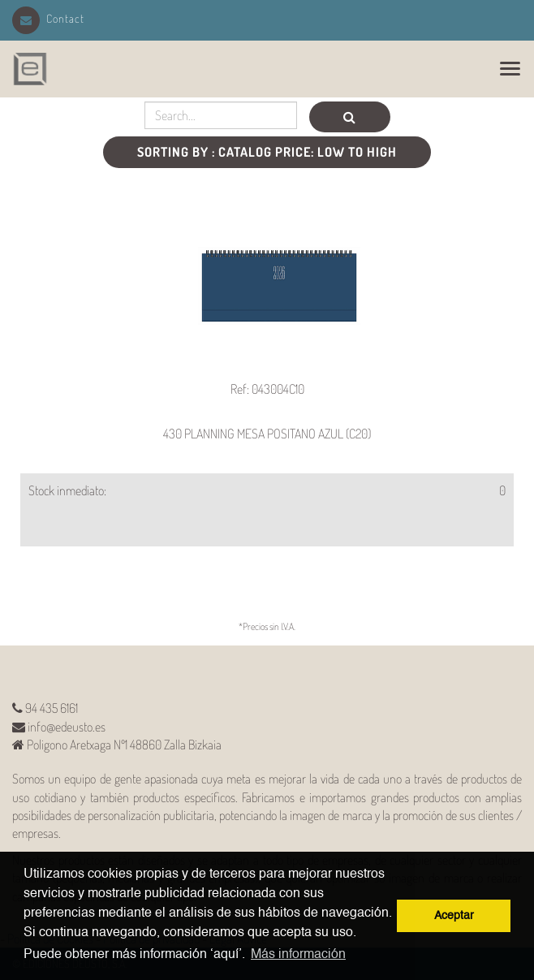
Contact (48, 18)
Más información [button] (298, 955)
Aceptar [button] (454, 916)
